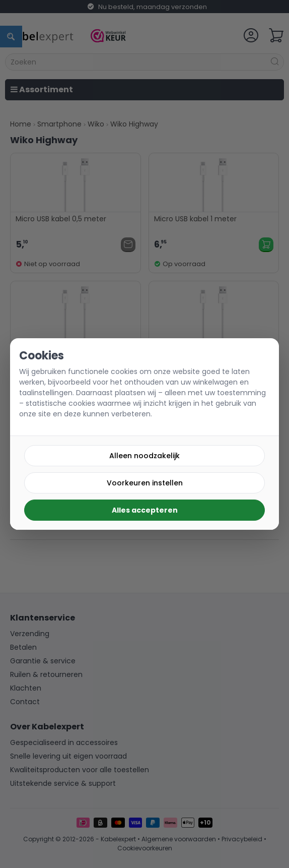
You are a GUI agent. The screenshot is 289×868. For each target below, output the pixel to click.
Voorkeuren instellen (145, 483)
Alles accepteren (145, 510)
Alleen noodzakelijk (144, 456)
